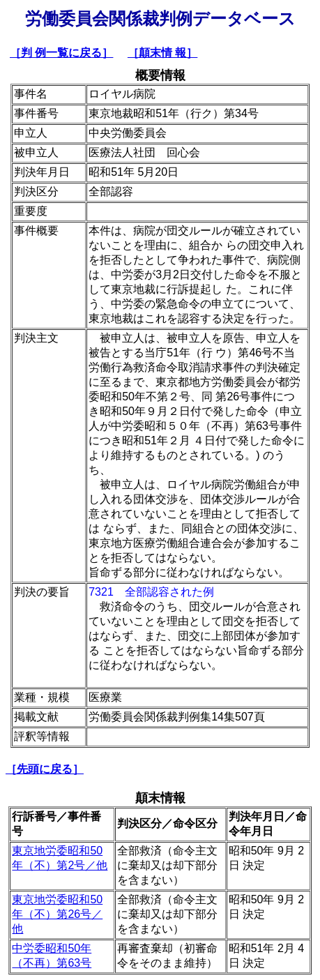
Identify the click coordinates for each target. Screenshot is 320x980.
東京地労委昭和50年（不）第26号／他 (57, 914)
